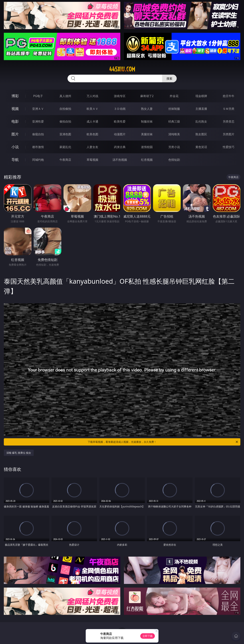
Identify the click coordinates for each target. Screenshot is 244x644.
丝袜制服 (174, 109)
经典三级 (174, 121)
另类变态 (229, 121)
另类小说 (174, 147)
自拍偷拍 (65, 109)
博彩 (15, 96)
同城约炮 (38, 160)
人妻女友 (92, 147)
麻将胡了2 (147, 96)
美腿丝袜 (147, 134)
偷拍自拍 (65, 121)
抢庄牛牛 (229, 96)
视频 (15, 109)
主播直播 (201, 109)
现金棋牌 (201, 96)
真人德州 (65, 96)
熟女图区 (201, 134)
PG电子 (38, 96)
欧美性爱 (120, 121)
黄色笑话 (201, 147)
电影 (15, 121)
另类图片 (229, 134)
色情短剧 (174, 160)
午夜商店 (65, 160)
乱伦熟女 (201, 121)
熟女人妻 (147, 109)
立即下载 (148, 636)
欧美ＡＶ (92, 109)
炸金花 (174, 96)
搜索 (169, 78)
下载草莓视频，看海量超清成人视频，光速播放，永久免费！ (163, 442)
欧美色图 (92, 134)
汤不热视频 (120, 160)
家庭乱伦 (65, 147)
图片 (15, 134)
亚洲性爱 (38, 121)
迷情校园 (147, 147)
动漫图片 (120, 134)
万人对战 (92, 96)
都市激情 (38, 147)
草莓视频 (92, 160)
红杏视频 (147, 160)
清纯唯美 (174, 134)
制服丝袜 (147, 121)
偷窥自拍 (38, 134)
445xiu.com (122, 69)
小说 (15, 147)
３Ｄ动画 (120, 109)
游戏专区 (120, 96)
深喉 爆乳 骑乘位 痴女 (19, 453)
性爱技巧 (229, 147)
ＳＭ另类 (229, 109)
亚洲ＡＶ (38, 109)
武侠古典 (120, 147)
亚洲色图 (65, 134)
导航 (15, 160)
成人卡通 (92, 121)
